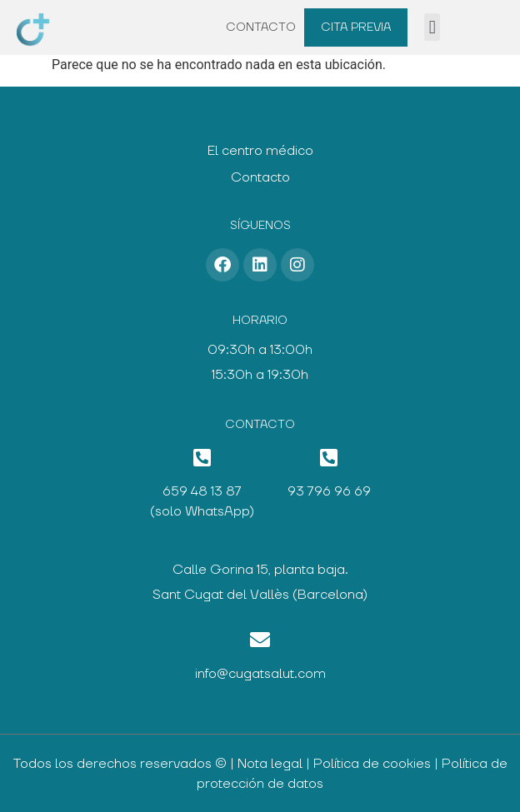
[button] (432, 27)
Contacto (261, 27)
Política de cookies (372, 764)
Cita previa (356, 27)
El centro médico (260, 151)
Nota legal (270, 764)
